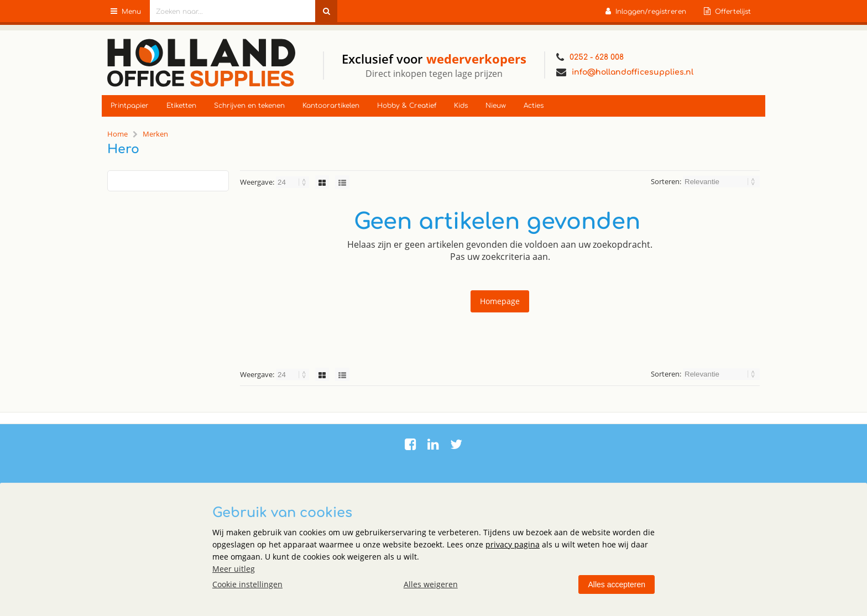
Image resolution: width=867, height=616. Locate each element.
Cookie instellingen (247, 584)
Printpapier (130, 106)
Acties (534, 106)
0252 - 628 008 (590, 58)
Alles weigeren (431, 584)
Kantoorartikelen (331, 106)
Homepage (500, 301)
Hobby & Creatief (407, 106)
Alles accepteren (617, 584)
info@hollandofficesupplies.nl (625, 72)
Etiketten (181, 106)
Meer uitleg (234, 569)
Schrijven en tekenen (249, 106)
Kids (461, 106)
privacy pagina (513, 544)
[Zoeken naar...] (326, 11)
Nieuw (496, 106)
